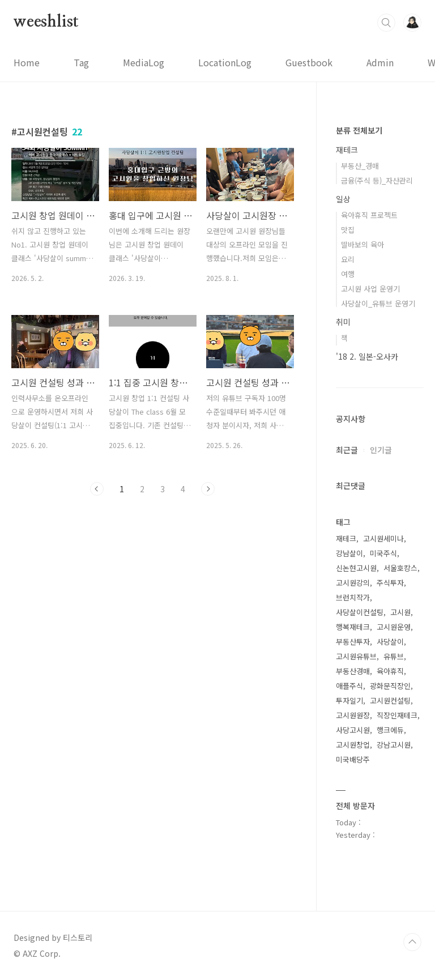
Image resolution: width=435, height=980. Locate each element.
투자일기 (349, 700)
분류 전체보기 (359, 130)
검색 (386, 23)
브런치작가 (353, 597)
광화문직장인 (390, 686)
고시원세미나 (383, 538)
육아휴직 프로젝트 (369, 215)
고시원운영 (394, 627)
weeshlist (46, 22)
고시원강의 (353, 583)
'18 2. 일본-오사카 (367, 356)
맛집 (348, 230)
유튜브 (394, 656)
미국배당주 (353, 759)
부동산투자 (353, 642)
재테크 (347, 150)
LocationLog (225, 62)
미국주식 (383, 553)
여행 (348, 274)
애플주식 (349, 686)
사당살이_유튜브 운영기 (378, 303)
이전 (97, 489)
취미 (343, 322)
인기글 (381, 450)
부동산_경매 (360, 166)
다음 (208, 489)
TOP (412, 942)
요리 (348, 259)
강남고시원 (394, 745)
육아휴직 (390, 671)
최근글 (347, 450)
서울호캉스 (400, 568)
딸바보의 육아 (362, 244)
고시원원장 (353, 715)
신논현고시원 (356, 568)
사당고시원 (353, 730)
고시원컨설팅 (390, 700)
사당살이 (390, 642)
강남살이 (349, 553)
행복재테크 (353, 627)
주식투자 (390, 583)
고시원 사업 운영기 (370, 289)
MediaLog (144, 62)
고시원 (400, 612)
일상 (343, 199)
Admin (380, 62)
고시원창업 (353, 745)
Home (27, 62)
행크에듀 (390, 730)
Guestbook (309, 62)
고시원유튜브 (356, 656)
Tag (81, 62)
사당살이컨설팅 (360, 612)
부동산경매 (353, 671)
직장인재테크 (397, 715)
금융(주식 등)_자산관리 (377, 180)
